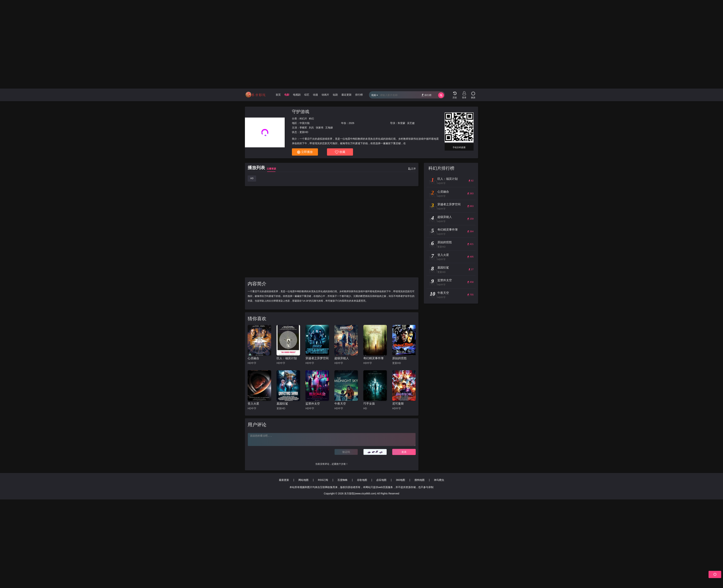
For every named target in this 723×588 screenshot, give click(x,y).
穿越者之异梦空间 (317, 358)
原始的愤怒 (399, 358)
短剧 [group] (335, 95)
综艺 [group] (307, 95)
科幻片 (303, 119)
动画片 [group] (325, 95)
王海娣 (329, 128)
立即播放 (305, 152)
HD (252, 178)
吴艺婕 (411, 123)
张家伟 (320, 128)
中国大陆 (305, 123)
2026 (351, 123)
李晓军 (303, 128)
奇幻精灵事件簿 (373, 358)
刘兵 (311, 128)
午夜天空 (340, 404)
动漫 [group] (315, 95)
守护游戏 (301, 112)
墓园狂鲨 (282, 404)
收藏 (340, 152)
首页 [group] (278, 95)
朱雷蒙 (401, 123)
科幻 (311, 119)
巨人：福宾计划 (287, 358)
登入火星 (253, 404)
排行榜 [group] (359, 95)
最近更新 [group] (346, 95)
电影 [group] (287, 95)
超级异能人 (342, 358)
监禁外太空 (313, 404)
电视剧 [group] (297, 95)
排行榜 (426, 95)
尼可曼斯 (398, 404)
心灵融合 (253, 358)
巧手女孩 (369, 404)
